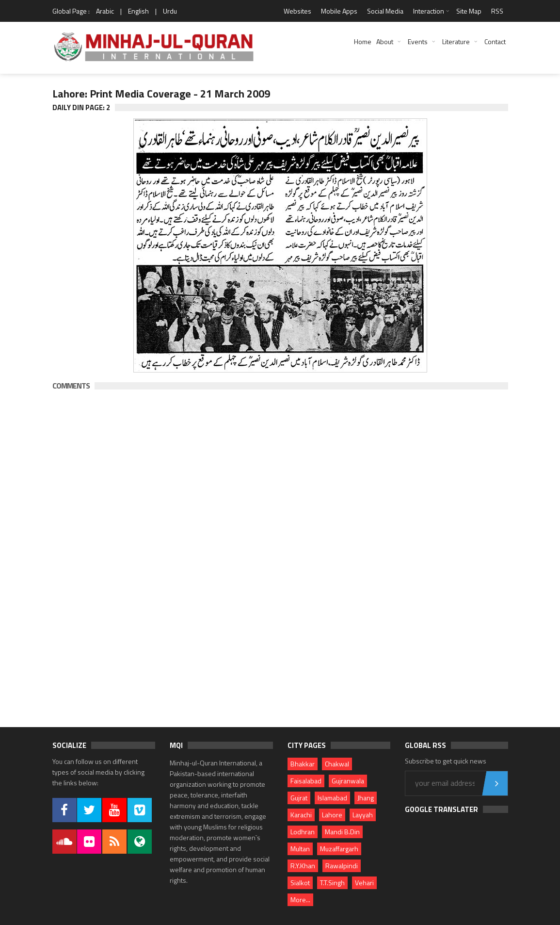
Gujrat (299, 798)
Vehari (364, 883)
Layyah (363, 815)
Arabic (105, 11)
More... (300, 900)
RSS (497, 11)
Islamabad (332, 798)
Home (363, 41)
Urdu (170, 11)
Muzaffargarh (339, 849)
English (138, 11)
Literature (456, 41)
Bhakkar (303, 764)
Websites (297, 11)
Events (418, 41)
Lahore (332, 815)
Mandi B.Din (342, 832)
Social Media (385, 11)
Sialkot (300, 883)
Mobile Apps (339, 11)
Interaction (429, 11)
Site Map (469, 11)
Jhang (366, 798)
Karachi (301, 815)
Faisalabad (306, 781)
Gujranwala (348, 781)
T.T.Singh (332, 883)
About (385, 41)
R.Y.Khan (303, 866)
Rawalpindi (342, 866)
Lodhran (303, 832)
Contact (495, 41)
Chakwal (337, 764)
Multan (300, 849)
